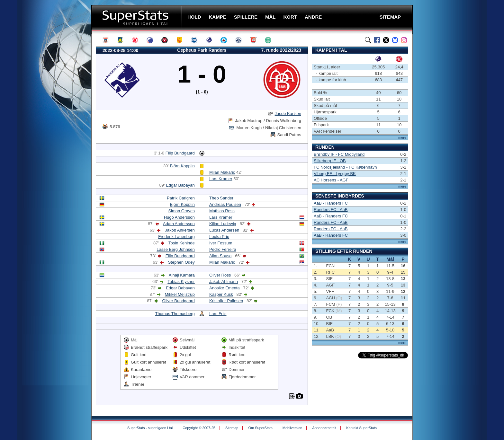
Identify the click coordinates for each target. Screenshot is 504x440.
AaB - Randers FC (331, 203)
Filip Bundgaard (180, 153)
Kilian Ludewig (223, 224)
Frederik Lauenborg (176, 237)
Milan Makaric (222, 172)
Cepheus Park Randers (202, 50)
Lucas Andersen (224, 230)
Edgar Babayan (180, 185)
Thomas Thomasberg (175, 314)
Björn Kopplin (182, 166)
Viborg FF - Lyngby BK (335, 174)
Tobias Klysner (181, 282)
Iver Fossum (221, 243)
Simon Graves (181, 211)
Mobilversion (292, 428)
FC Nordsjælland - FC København (345, 167)
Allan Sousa (220, 256)
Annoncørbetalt (324, 428)
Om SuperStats (260, 428)
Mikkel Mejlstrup (180, 294)
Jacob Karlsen (288, 114)
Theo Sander (221, 198)
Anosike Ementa (225, 288)
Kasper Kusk (221, 294)
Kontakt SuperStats (361, 428)
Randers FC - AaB (331, 210)
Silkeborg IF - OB (330, 161)
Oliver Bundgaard (179, 301)
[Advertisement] (53, 127)
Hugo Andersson (179, 217)
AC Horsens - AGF (331, 180)
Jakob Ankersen (180, 230)
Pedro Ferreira (223, 249)
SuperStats (137, 17)
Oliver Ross (220, 275)
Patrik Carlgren (181, 198)
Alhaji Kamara (182, 275)
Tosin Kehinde (182, 243)
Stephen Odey (181, 262)
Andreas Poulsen (225, 204)
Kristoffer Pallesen (226, 301)
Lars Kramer (221, 179)
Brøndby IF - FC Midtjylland (339, 154)
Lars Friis (218, 314)
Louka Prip (219, 237)
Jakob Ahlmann (224, 282)
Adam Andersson (179, 224)
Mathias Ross (222, 211)
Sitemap (232, 428)
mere (402, 137)
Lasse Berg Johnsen (176, 249)
